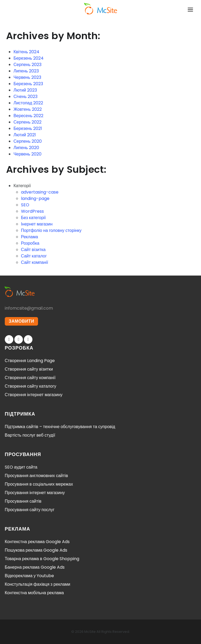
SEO (25, 205)
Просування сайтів (23, 501)
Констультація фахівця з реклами (38, 584)
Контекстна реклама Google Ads (37, 542)
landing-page (35, 198)
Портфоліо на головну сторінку (51, 230)
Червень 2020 (28, 154)
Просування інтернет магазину (35, 493)
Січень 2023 (26, 97)
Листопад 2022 (28, 103)
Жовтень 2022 (28, 109)
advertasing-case (40, 192)
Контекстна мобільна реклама (34, 593)
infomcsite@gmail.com (29, 308)
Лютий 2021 (25, 135)
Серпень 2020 (28, 141)
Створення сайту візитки (29, 369)
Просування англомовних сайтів (36, 476)
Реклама (30, 237)
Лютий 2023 (25, 90)
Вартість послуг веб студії (30, 435)
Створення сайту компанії (30, 378)
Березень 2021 (28, 128)
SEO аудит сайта (21, 467)
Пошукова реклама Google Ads (36, 550)
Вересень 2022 (28, 116)
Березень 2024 (29, 58)
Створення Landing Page (30, 361)
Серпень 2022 (28, 122)
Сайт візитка (33, 250)
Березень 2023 (28, 84)
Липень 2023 (26, 71)
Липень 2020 (26, 148)
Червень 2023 (27, 77)
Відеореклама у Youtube (29, 576)
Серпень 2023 (28, 65)
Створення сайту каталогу (31, 386)
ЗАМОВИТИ (22, 321)
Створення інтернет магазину (34, 395)
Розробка (30, 243)
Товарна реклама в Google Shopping (42, 559)
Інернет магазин (37, 224)
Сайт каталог (34, 256)
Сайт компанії (35, 262)
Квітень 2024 (27, 52)
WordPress (32, 211)
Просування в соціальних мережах (39, 484)
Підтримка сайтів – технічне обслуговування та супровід (60, 427)
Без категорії (33, 218)
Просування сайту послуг (30, 510)
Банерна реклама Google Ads (35, 567)
